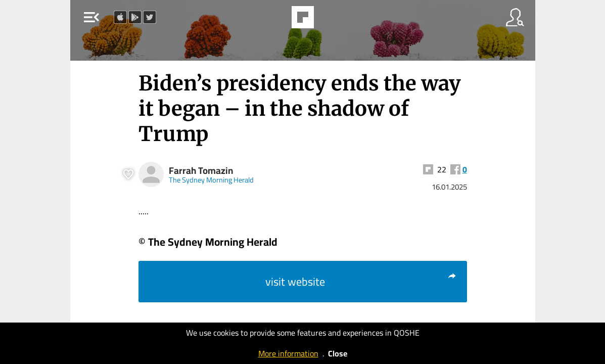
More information (288, 353)
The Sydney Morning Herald (211, 180)
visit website (361, 282)
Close (338, 353)
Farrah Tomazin (201, 171)
